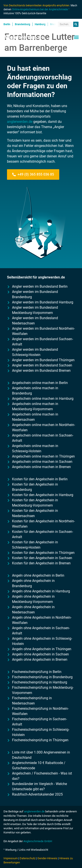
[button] (76, 37)
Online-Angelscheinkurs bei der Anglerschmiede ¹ (41, 9)
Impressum (11, 858)
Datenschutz (28, 858)
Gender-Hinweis (47, 858)
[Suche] (76, 24)
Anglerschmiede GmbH (38, 841)
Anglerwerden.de (24, 37)
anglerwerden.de (20, 122)
